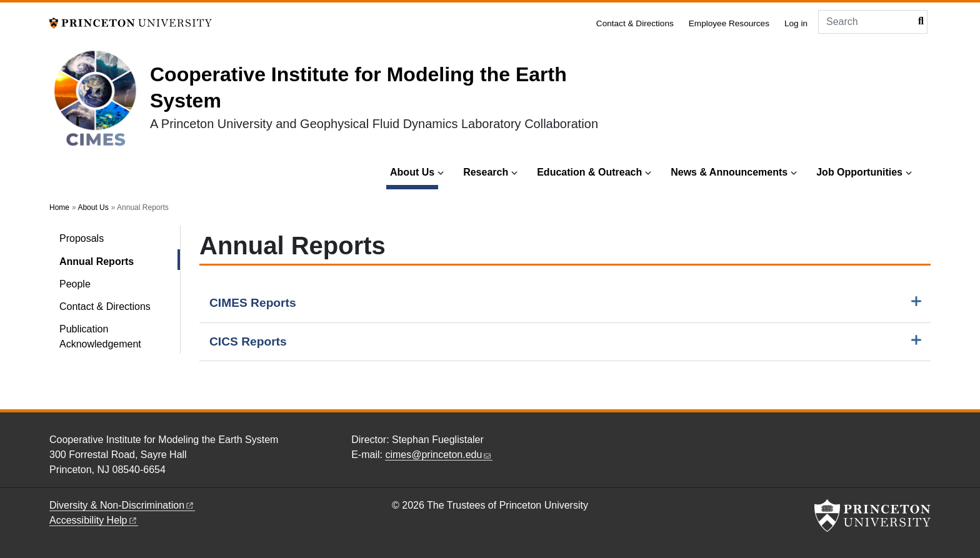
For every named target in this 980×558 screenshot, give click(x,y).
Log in (796, 23)
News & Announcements (729, 172)
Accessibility (94, 520)
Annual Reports (120, 260)
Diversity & (122, 505)
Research (486, 172)
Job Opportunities (859, 172)
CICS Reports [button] (248, 341)
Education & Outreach (589, 172)
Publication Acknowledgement (100, 336)
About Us (414, 171)
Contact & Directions (635, 23)
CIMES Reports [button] (253, 303)
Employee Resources (729, 23)
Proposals (82, 238)
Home (59, 207)
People (75, 284)
